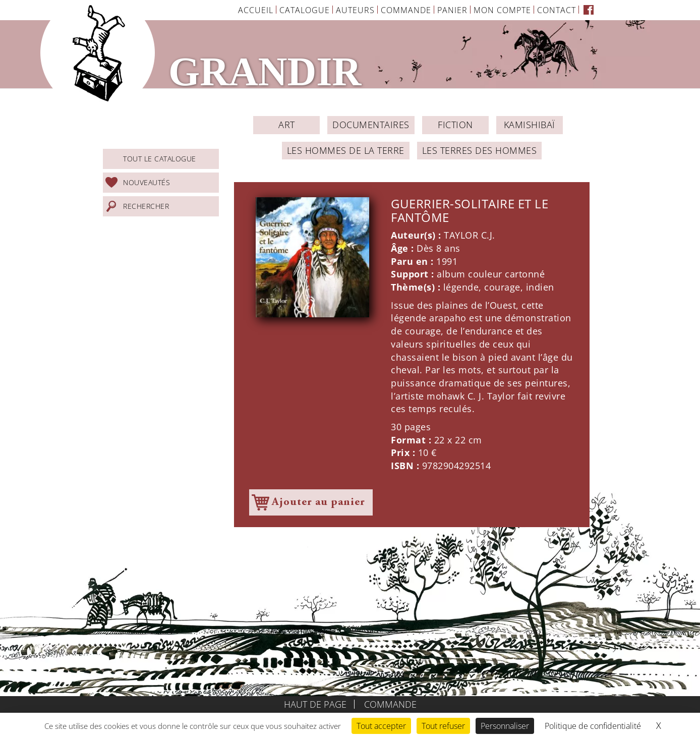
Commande (406, 10)
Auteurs (355, 10)
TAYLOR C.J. (470, 235)
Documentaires (371, 125)
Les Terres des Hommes (480, 150)
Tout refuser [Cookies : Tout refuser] (443, 726)
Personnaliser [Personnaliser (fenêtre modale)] (505, 726)
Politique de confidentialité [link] (593, 726)
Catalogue (305, 10)
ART (287, 125)
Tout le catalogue (160, 159)
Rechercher (146, 206)
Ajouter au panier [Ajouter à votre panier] (318, 502)
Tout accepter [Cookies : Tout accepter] (381, 726)
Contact (557, 10)
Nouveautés (147, 182)
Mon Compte (502, 10)
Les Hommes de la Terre (346, 150)
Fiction (455, 125)
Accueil (256, 10)
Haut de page (315, 704)
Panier (452, 10)
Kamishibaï (530, 125)
